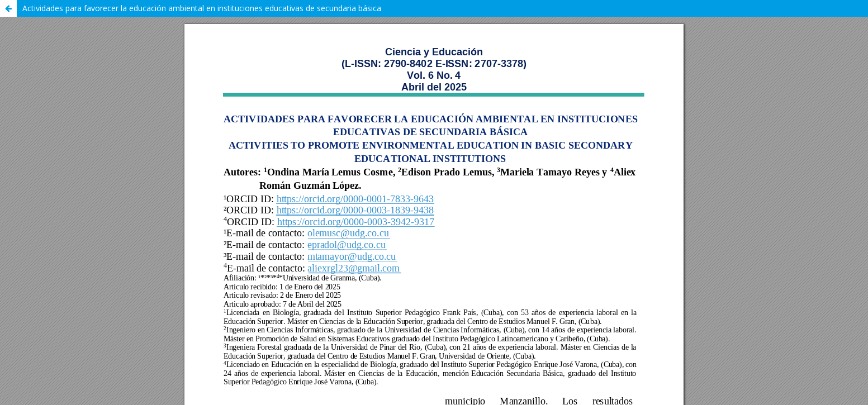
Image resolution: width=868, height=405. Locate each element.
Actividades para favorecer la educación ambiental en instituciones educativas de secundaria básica (202, 8)
